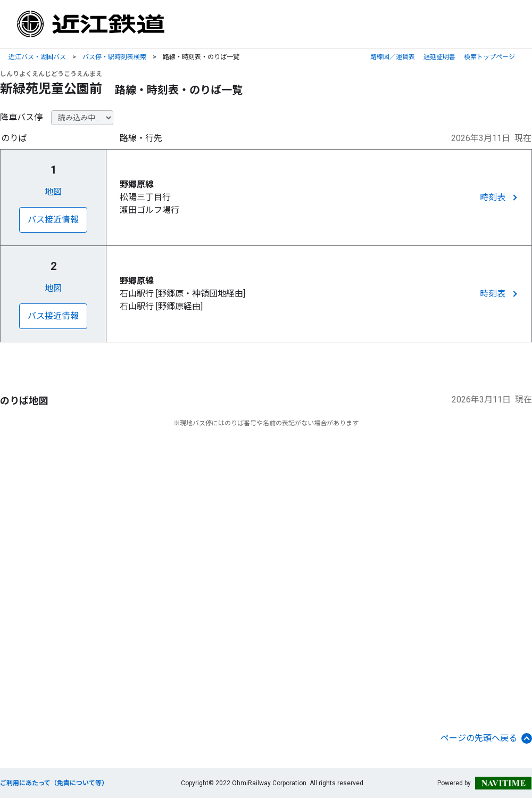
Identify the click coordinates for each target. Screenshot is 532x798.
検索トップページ (489, 57)
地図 (53, 192)
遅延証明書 (439, 57)
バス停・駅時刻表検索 (114, 57)
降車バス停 (21, 117)
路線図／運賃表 (393, 57)
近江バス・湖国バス (37, 57)
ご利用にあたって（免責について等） (54, 783)
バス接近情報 (53, 220)
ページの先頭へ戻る (486, 738)
